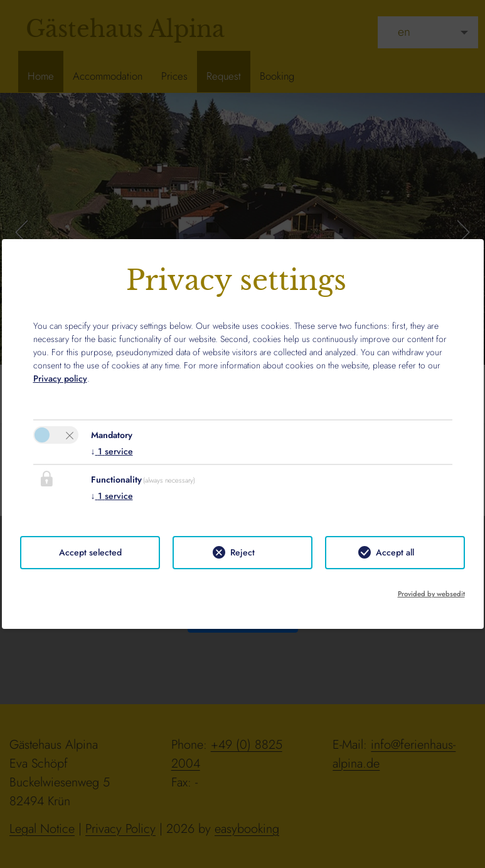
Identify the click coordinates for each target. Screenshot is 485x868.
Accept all (395, 552)
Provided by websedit (431, 594)
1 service (112, 451)
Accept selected (90, 552)
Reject (242, 552)
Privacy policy (60, 378)
